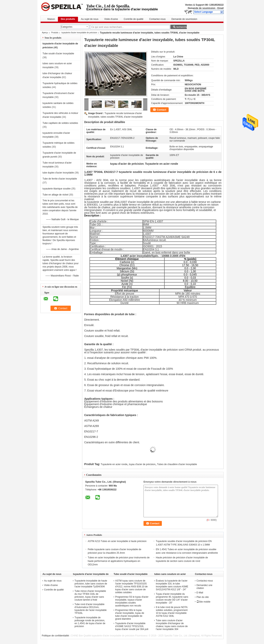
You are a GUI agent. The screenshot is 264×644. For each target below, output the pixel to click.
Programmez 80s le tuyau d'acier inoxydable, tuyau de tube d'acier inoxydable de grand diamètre (130, 615)
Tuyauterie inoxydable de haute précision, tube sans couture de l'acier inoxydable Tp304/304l (91, 584)
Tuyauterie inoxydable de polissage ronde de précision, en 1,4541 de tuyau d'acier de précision (90, 622)
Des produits (68, 19)
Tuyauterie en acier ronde (114, 464)
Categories (67, 27)
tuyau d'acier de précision (142, 464)
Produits (55, 33)
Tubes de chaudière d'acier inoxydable (177, 464)
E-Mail (200, 593)
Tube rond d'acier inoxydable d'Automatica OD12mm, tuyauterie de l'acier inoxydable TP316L (90, 609)
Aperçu (45, 33)
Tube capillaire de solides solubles (60, 123)
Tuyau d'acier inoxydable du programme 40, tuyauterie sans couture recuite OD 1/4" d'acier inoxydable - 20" (172, 598)
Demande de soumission (202, 8)
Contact (161, 110)
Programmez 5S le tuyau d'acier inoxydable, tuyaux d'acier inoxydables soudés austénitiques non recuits (132, 601)
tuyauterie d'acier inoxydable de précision (79, 33)
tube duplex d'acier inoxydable (58, 173)
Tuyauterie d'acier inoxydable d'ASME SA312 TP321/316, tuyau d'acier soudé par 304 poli (132, 626)
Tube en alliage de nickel (55, 195)
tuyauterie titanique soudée (57, 189)
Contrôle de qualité (134, 19)
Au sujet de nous (90, 19)
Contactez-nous (157, 19)
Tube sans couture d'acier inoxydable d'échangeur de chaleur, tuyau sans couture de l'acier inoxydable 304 (172, 625)
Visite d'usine (111, 19)
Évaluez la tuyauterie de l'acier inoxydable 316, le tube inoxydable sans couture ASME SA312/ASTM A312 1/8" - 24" (172, 585)
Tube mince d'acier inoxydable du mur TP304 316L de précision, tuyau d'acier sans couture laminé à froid (90, 595)
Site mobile (203, 602)
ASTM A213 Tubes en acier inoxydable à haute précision (117, 541)
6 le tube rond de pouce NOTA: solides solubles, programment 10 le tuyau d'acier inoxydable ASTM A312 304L (172, 612)
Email (221, 8)
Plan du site (203, 597)
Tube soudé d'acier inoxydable (58, 54)
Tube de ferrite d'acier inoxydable (60, 179)
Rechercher (181, 27)
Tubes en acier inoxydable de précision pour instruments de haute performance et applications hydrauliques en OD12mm (119, 561)
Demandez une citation (204, 587)
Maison (51, 19)
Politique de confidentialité (55, 636)
